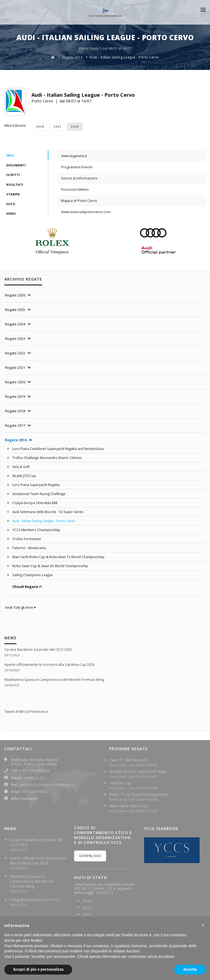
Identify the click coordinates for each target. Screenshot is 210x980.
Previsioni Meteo (75, 189)
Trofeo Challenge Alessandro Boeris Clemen (47, 458)
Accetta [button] (190, 969)
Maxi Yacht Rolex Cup (128, 806)
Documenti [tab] (16, 165)
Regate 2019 (15, 396)
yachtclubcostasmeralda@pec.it (47, 785)
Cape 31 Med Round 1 (129, 760)
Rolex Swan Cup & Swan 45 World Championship (50, 566)
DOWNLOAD (90, 856)
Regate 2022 (15, 353)
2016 (75, 127)
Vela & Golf (21, 467)
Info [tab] (10, 155)
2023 (87, 907)
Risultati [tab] (15, 185)
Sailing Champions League (33, 575)
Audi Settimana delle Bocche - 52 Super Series (48, 512)
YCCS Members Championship (36, 530)
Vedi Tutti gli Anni (20, 607)
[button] (203, 925)
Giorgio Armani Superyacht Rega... (139, 771)
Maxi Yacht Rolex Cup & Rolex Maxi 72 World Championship (58, 557)
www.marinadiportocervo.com (86, 212)
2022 (87, 914)
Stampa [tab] (13, 194)
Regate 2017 (15, 425)
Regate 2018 (15, 411)
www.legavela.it (74, 156)
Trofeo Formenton (27, 539)
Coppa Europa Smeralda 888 (35, 503)
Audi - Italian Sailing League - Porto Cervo (124, 57)
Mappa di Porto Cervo (79, 201)
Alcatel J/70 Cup (24, 476)
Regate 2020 (15, 382)
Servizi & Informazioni (79, 178)
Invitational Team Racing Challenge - (40, 494)
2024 (87, 901)
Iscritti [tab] (13, 175)
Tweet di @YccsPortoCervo (26, 711)
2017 (58, 127)
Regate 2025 (15, 310)
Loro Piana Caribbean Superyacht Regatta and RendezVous (58, 449)
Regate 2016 (72, 57)
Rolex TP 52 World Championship (139, 794)
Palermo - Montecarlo (29, 548)
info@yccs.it (34, 778)
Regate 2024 (15, 324)
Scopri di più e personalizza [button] (38, 969)
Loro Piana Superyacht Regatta (36, 485)
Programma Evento (77, 167)
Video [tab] (11, 214)
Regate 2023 (15, 339)
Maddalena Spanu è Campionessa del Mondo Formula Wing (54, 679)
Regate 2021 (15, 367)
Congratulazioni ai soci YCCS (35, 900)
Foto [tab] (11, 204)
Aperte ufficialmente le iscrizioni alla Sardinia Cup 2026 (49, 664)
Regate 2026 (15, 295)
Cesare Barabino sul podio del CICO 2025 (38, 649)
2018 (40, 127)
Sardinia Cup (120, 783)
